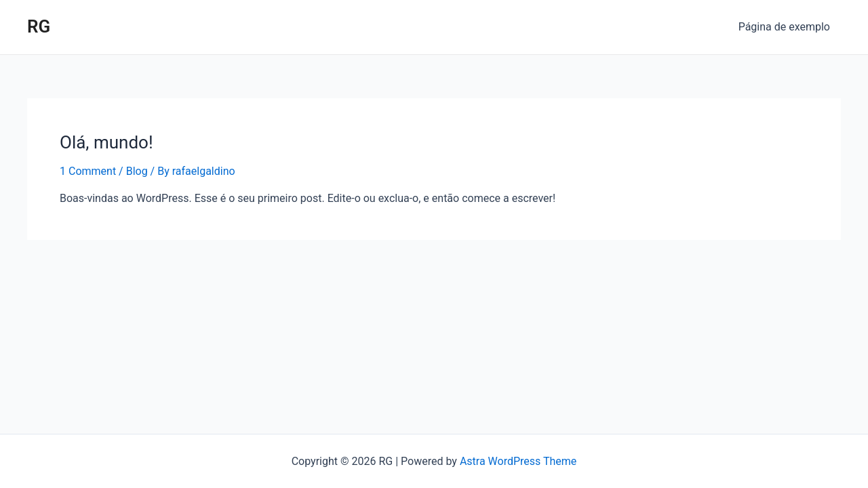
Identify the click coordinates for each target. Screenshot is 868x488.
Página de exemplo (784, 27)
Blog (137, 171)
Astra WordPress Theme (518, 461)
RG (39, 26)
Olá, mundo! (106, 142)
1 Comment (88, 171)
